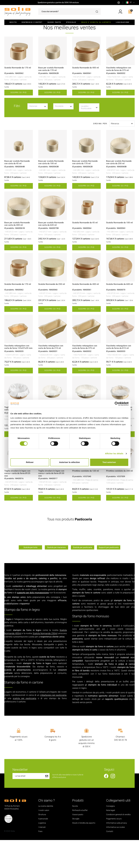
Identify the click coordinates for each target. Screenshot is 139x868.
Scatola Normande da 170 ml (19, 93)
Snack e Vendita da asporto (96, 22)
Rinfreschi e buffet (32, 22)
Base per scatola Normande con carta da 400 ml (18, 249)
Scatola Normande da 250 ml (52, 309)
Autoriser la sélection (70, 462)
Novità (13, 22)
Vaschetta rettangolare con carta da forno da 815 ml (119, 372)
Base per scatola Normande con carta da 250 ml (120, 187)
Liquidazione (123, 22)
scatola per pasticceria (25, 726)
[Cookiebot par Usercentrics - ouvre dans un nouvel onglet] (117, 404)
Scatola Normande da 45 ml (86, 248)
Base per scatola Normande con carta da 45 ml (18, 187)
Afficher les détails (114, 453)
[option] (30, 566)
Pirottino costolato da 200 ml (120, 499)
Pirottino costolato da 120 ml (86, 499)
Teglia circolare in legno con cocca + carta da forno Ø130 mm (52, 501)
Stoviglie (71, 22)
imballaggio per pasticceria (53, 723)
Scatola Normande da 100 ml (120, 248)
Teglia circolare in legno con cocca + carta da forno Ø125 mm (18, 501)
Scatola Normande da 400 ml (86, 93)
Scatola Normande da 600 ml (120, 309)
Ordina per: (100, 149)
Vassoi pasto (54, 22)
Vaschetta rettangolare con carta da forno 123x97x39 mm (18, 373)
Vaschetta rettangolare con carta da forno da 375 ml (119, 94)
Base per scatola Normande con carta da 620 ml (52, 249)
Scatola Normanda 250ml (45, 661)
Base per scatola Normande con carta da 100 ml (52, 187)
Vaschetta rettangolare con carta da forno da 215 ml (52, 372)
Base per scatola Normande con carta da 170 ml (52, 94)
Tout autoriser (109, 462)
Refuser (30, 462)
